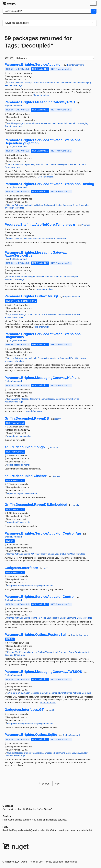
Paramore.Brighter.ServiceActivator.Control (40, 597)
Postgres (23, 652)
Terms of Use (36, 862)
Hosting (27, 205)
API (33, 554)
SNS (20, 693)
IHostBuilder (37, 205)
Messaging (86, 83)
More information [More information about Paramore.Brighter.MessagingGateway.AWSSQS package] (48, 702)
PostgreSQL (13, 652)
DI (46, 164)
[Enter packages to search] (47, 11)
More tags (17, 85)
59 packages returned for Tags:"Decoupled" (38, 42)
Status (63, 554)
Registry (51, 399)
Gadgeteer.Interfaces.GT (24, 710)
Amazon (26, 693)
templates (23, 239)
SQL (9, 314)
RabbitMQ (12, 123)
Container (52, 164)
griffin (18, 436)
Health (27, 358)
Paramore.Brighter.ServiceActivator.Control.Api (43, 533)
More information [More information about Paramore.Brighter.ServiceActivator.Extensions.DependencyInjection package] (46, 177)
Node (57, 554)
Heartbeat (36, 618)
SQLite (11, 753)
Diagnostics (43, 358)
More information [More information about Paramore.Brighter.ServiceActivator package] (41, 95)
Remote (8, 85)
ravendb (11, 436)
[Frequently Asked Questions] (5, 827)
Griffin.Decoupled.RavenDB (27, 418)
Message (28, 83)
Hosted (59, 205)
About (24, 862)
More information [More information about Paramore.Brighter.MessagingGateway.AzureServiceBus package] (45, 289)
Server (15, 314)
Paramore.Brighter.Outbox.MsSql (31, 296)
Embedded (50, 753)
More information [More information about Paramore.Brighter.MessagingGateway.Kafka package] (34, 411)
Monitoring (54, 358)
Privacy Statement (54, 862)
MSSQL (23, 314)
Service (11, 83)
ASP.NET (71, 554)
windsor (34, 493)
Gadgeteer (12, 585)
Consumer (38, 83)
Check (51, 554)
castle (27, 493)
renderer (51, 239)
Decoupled (65, 83)
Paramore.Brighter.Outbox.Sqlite (31, 735)
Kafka (10, 399)
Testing (21, 585)
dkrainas (54, 447)
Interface (29, 585)
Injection (40, 164)
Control (27, 554)
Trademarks (71, 862)
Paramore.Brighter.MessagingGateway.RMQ (40, 102)
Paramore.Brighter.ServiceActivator (33, 64)
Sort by (9, 58)
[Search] (94, 11)
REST (38, 554)
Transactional (50, 314)
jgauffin (58, 419)
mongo (27, 465)
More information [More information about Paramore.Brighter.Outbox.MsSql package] (41, 327)
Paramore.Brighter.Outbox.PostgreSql (35, 635)
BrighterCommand (76, 65)
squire (10, 465)
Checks (34, 358)
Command (48, 83)
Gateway (38, 277)
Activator (19, 83)
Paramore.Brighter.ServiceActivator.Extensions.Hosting (49, 184)
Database (31, 314)
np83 (46, 568)
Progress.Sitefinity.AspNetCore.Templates (38, 225)
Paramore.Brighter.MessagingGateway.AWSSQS (43, 672)
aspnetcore (42, 239)
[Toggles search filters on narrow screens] (93, 23)
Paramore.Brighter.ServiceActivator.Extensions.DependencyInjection (43, 142)
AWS (10, 693)
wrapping (38, 585)
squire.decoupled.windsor (26, 476)
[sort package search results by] (54, 58)
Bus (23, 277)
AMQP (20, 123)
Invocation (75, 83)
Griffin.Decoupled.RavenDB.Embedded (36, 505)
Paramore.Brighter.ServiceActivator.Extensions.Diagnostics (43, 335)
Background (49, 205)
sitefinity (32, 239)
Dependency (30, 164)
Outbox (40, 314)
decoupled (61, 239)
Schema (43, 399)
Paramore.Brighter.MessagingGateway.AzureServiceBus (36, 254)
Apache (17, 399)
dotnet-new (13, 239)
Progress (86, 225)
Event (56, 83)
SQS (15, 693)
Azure (10, 277)
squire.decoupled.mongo (25, 447)
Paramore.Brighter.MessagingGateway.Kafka (41, 378)
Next (57, 784)
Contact (8, 806)
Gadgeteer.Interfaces (21, 568)
